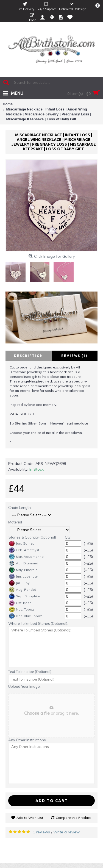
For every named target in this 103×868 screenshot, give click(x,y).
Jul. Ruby (19, 583)
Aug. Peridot (23, 590)
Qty (68, 537)
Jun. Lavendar (23, 576)
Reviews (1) (74, 356)
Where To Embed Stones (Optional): (38, 623)
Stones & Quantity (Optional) (32, 537)
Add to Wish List (30, 818)
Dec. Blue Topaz (26, 616)
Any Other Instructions (27, 740)
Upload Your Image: (24, 686)
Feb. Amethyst (24, 550)
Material (15, 522)
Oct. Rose (20, 603)
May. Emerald (23, 570)
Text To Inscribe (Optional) (30, 672)
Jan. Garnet (21, 543)
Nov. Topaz (22, 609)
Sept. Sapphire (25, 596)
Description (29, 356)
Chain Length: (20, 508)
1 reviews (41, 832)
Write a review (66, 832)
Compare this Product (73, 818)
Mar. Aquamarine (26, 557)
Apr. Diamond (24, 563)
